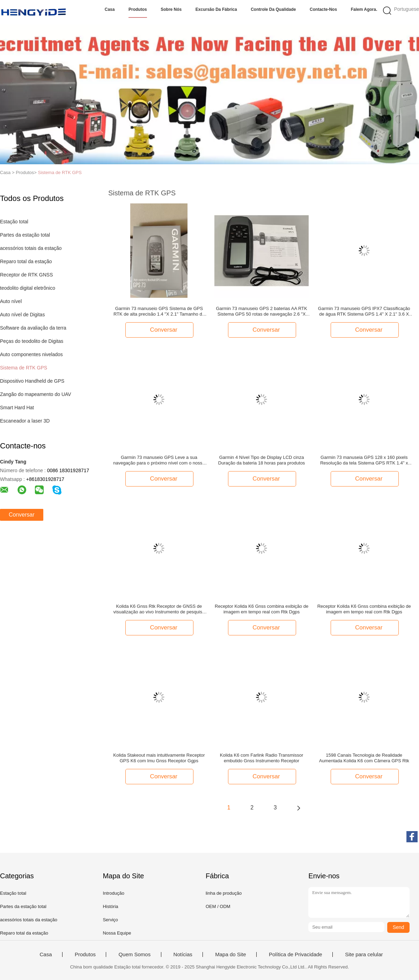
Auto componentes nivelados (31, 354)
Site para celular (364, 954)
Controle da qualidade (273, 9)
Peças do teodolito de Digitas (32, 341)
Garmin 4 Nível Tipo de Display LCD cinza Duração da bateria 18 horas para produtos (262, 460)
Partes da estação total (25, 235)
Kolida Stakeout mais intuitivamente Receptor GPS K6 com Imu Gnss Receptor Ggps (159, 758)
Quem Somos (134, 954)
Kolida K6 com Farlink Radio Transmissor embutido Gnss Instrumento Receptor (262, 758)
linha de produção (224, 893)
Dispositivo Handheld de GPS (32, 381)
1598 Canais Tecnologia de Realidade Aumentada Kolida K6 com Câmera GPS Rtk (364, 758)
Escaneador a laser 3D (25, 421)
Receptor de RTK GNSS (26, 275)
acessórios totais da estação (31, 248)
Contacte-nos (323, 9)
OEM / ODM (218, 906)
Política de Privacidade (296, 954)
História (110, 906)
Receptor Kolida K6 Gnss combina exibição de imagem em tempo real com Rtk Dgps (262, 609)
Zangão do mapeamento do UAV (36, 394)
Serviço (110, 920)
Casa (110, 9)
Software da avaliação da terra (33, 328)
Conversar (22, 515)
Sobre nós (171, 9)
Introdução (113, 893)
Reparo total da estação (26, 261)
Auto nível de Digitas (22, 315)
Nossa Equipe (117, 933)
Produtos (138, 9)
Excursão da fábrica (216, 9)
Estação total (14, 222)
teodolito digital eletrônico (28, 288)
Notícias (183, 954)
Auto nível (11, 301)
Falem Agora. (364, 9)
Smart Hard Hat (17, 408)
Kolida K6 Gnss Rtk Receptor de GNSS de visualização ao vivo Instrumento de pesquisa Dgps (159, 609)
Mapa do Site (230, 954)
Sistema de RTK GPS (60, 172)
